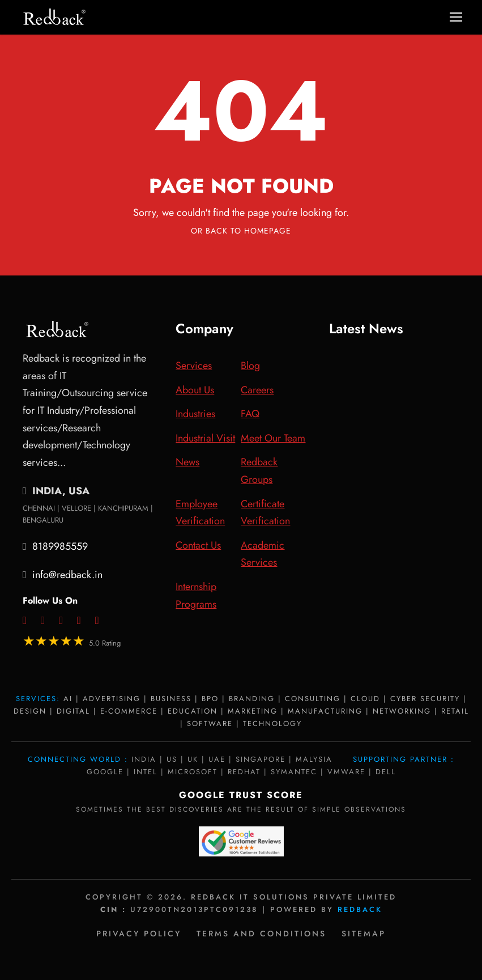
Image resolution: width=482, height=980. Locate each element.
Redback (360, 909)
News (187, 462)
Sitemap (364, 934)
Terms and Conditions (261, 934)
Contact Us (198, 545)
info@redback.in (67, 575)
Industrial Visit (205, 438)
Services (194, 366)
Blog (250, 366)
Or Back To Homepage (241, 231)
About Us (195, 390)
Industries (195, 414)
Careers (257, 390)
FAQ (250, 414)
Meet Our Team (273, 438)
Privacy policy (139, 934)
